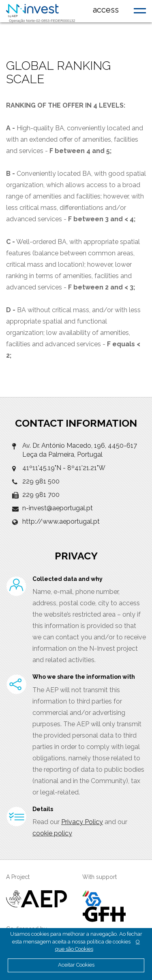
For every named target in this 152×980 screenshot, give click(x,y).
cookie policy (52, 833)
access (106, 10)
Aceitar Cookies (76, 965)
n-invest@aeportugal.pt (58, 508)
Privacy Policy (82, 822)
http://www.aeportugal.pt (61, 521)
